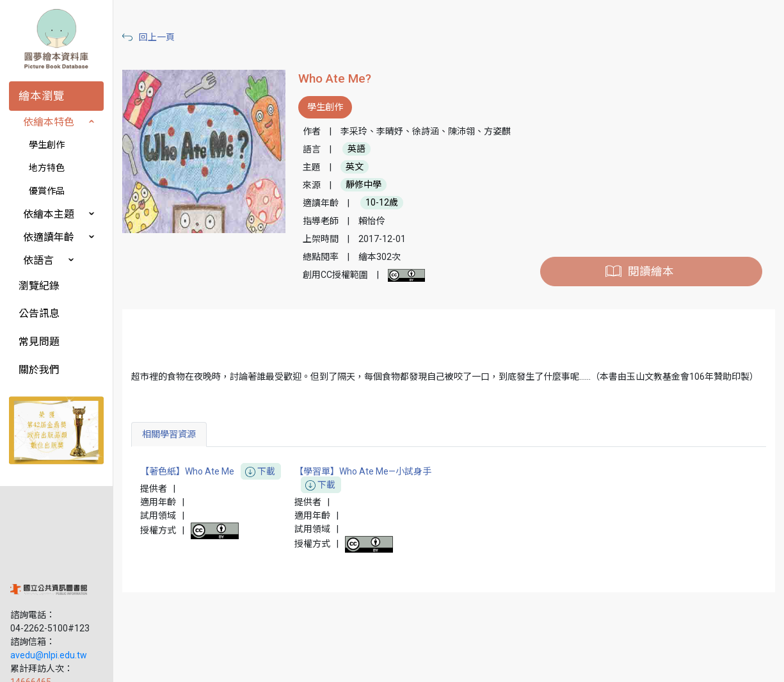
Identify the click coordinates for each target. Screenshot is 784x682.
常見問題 (39, 342)
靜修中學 (374, 199)
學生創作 (47, 145)
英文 (365, 181)
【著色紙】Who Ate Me (225, 499)
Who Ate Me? (346, 78)
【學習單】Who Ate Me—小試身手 (374, 506)
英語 (367, 163)
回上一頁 (172, 37)
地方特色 (47, 168)
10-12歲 (393, 216)
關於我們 (39, 370)
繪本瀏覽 (42, 96)
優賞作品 (47, 191)
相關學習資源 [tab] (184, 461)
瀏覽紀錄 (39, 286)
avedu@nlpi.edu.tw (49, 582)
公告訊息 (39, 313)
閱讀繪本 (654, 285)
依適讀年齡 (49, 237)
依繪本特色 (49, 122)
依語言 (38, 260)
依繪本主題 (49, 214)
